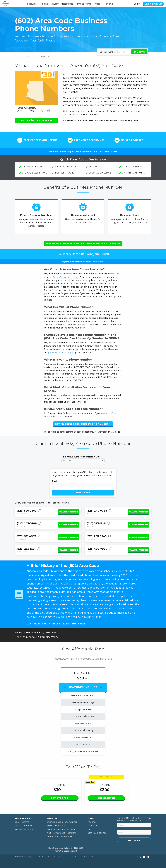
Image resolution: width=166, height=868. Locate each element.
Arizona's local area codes (66, 277)
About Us (92, 822)
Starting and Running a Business (62, 822)
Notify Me (83, 493)
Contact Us (93, 826)
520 (36, 588)
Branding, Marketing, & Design (61, 829)
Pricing (45, 4)
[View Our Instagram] (140, 857)
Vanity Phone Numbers (25, 829)
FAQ (112, 432)
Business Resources (63, 4)
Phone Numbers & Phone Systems (62, 833)
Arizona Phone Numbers (31, 57)
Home (18, 57)
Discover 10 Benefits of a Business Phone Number (83, 243)
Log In (137, 4)
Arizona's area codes (72, 623)
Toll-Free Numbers (24, 826)
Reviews (109, 4)
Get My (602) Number (36, 120)
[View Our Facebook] (137, 857)
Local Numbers (22, 822)
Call (95, 254)
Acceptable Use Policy (72, 857)
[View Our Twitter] (148, 857)
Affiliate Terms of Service (89, 857)
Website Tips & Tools (56, 826)
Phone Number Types (89, 4)
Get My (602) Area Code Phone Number (83, 424)
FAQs (90, 829)
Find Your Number (107, 52)
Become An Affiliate (97, 833)
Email (54, 481)
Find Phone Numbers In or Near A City (80, 457)
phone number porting (60, 352)
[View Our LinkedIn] (144, 857)
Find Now (139, 52)
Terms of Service (48, 857)
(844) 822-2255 (110, 151)
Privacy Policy (59, 857)
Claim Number (69, 512)
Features (32, 4)
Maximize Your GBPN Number (59, 836)
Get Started (154, 4)
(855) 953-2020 (98, 254)
